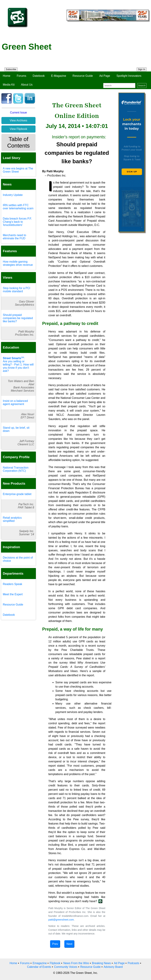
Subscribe (11, 69)
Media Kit (9, 85)
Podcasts (133, 963)
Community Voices (66, 967)
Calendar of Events (39, 967)
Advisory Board (113, 967)
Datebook (39, 76)
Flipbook (55, 963)
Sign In (142, 69)
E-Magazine (59, 76)
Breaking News (101, 963)
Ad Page (105, 76)
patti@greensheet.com (61, 920)
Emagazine (40, 963)
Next (69, 944)
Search (142, 86)
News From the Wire (76, 963)
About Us (27, 85)
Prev (55, 944)
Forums (21, 76)
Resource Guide (83, 76)
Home (7, 76)
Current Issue (18, 113)
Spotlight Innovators (129, 76)
